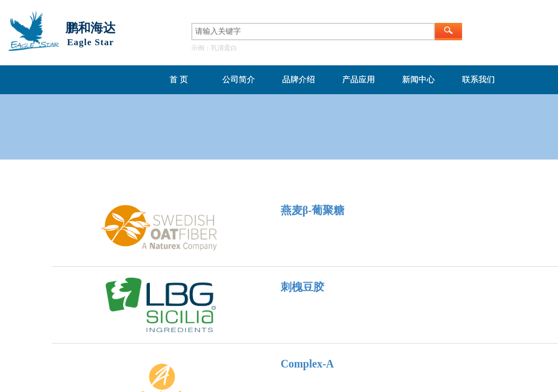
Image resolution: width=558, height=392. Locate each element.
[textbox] (313, 32)
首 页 (179, 79)
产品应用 (359, 79)
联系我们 (478, 79)
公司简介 (239, 79)
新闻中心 (418, 79)
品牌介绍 (299, 79)
